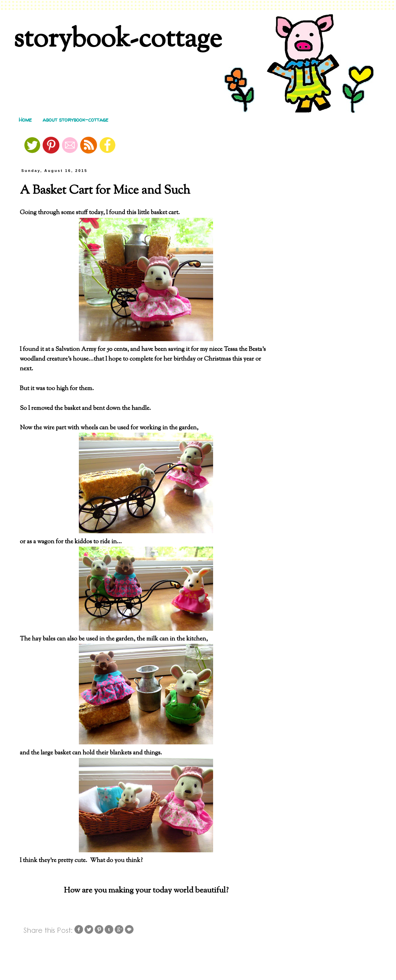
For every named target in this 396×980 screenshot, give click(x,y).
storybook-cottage (118, 40)
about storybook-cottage (76, 120)
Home (25, 120)
